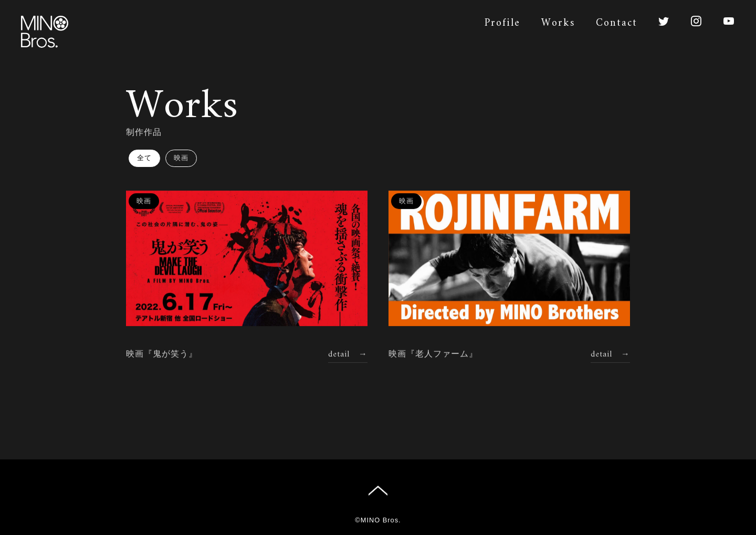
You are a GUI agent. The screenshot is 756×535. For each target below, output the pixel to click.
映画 (181, 158)
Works (558, 23)
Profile (502, 23)
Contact (617, 23)
